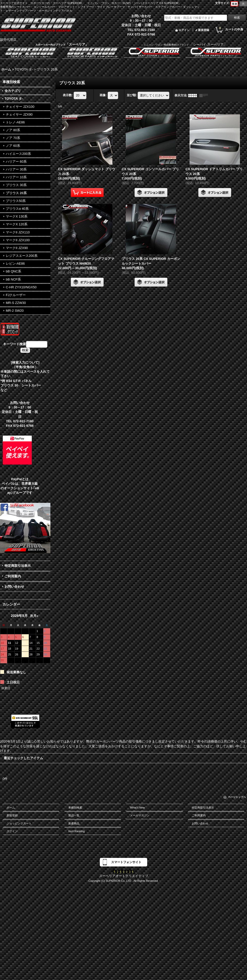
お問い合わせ (14, 587)
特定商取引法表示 (18, 566)
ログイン (184, 30)
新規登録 (204, 30)
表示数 (68, 95)
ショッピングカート (19, 823)
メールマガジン (140, 815)
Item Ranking (76, 831)
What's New (137, 808)
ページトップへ (237, 797)
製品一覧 (74, 815)
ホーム (11, 808)
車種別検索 (75, 808)
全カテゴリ (13, 91)
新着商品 (74, 823)
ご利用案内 (13, 576)
